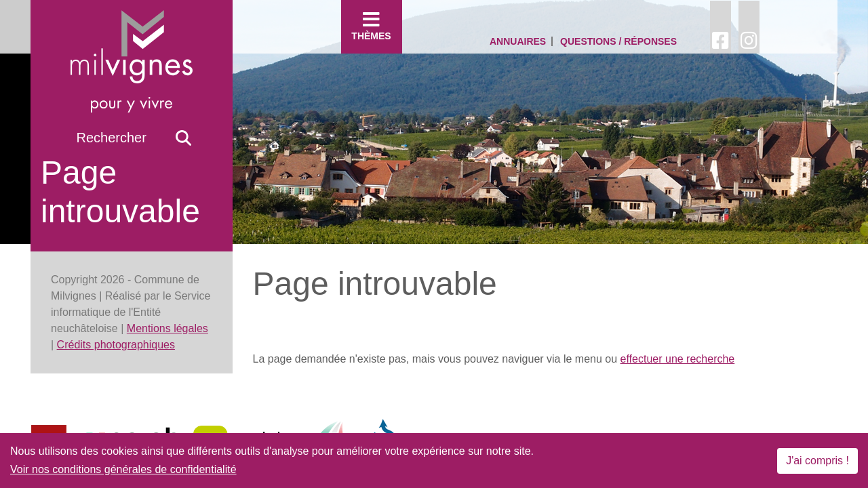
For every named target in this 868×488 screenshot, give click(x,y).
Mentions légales (167, 328)
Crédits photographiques (116, 345)
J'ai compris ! (817, 461)
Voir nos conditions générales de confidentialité (123, 469)
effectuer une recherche (678, 359)
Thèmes (372, 26)
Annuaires (518, 41)
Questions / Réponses (618, 41)
